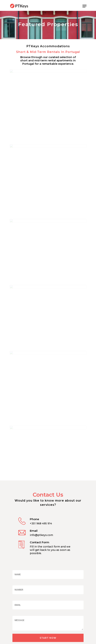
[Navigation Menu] (84, 6)
